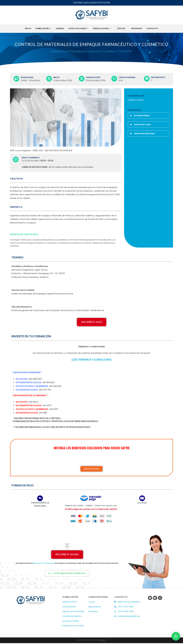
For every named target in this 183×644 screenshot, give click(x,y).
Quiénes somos (70, 603)
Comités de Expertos (72, 617)
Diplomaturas (95, 608)
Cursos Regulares (23, 151)
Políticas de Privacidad (73, 627)
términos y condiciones (44, 564)
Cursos (92, 603)
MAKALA (102, 641)
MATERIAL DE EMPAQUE (61, 151)
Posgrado (93, 612)
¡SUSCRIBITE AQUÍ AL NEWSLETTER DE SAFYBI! (92, 3)
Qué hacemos (69, 608)
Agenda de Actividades (73, 612)
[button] (149, 116)
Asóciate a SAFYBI (70, 622)
